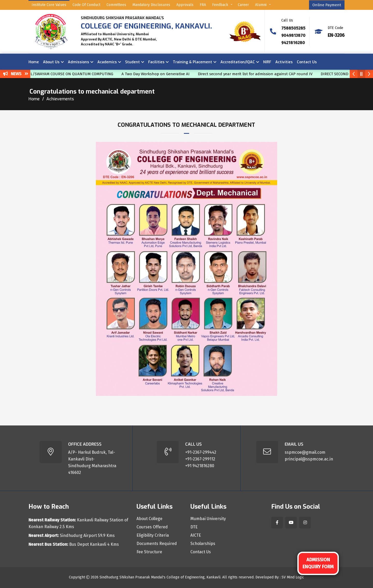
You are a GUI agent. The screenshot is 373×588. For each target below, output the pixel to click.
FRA (203, 5)
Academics (107, 62)
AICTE (196, 535)
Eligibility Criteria (153, 535)
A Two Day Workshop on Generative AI (159, 74)
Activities (284, 62)
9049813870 (293, 35)
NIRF (267, 62)
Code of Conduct (86, 5)
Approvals (185, 5)
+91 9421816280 (200, 466)
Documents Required (157, 544)
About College (149, 519)
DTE (194, 527)
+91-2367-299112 (200, 459)
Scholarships (203, 544)
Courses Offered (152, 527)
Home (34, 62)
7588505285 (293, 28)
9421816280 (293, 43)
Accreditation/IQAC (238, 62)
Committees (116, 5)
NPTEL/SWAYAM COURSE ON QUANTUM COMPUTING (71, 74)
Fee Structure (149, 552)
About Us (51, 62)
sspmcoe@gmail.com (305, 452)
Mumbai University (208, 519)
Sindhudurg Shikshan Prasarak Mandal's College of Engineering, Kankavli (160, 577)
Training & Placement (192, 62)
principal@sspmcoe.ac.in (309, 459)
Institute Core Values (49, 5)
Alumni (261, 5)
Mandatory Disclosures (151, 5)
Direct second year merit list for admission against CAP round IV (259, 74)
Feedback (220, 5)
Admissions (78, 62)
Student (132, 62)
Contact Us (307, 62)
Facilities (156, 62)
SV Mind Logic (293, 577)
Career (243, 5)
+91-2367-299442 (201, 452)
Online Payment (327, 5)
